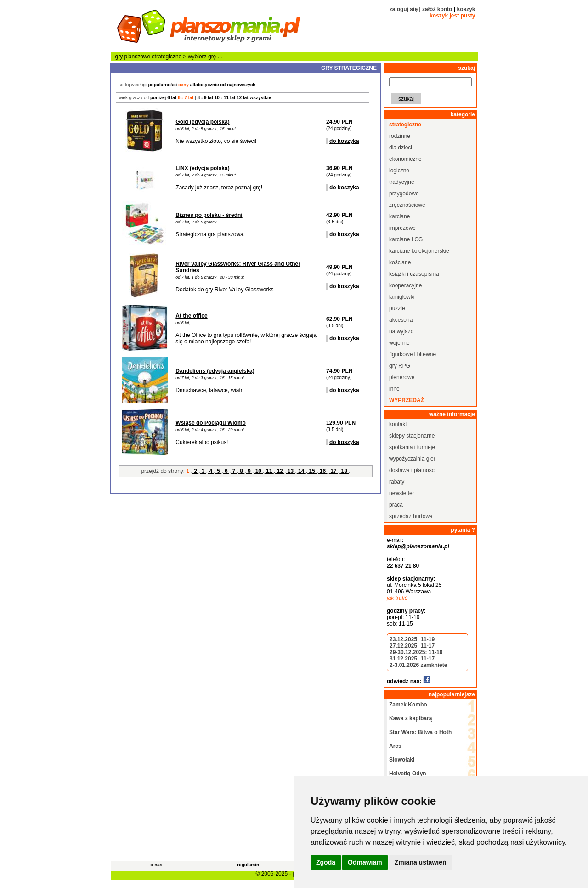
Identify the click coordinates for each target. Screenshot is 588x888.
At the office (191, 316)
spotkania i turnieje (412, 447)
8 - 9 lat (205, 98)
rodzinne (400, 136)
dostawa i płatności (412, 470)
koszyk (466, 9)
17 (334, 471)
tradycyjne (402, 182)
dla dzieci (401, 148)
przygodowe (404, 194)
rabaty (397, 482)
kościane (400, 262)
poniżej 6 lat (163, 98)
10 (258, 471)
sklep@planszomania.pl (418, 546)
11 (269, 471)
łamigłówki (402, 297)
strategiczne (167, 57)
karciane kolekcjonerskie (419, 251)
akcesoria (401, 320)
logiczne (399, 171)
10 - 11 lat (225, 98)
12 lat (243, 98)
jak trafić (397, 598)
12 (280, 471)
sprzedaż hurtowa (411, 516)
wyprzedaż (407, 400)
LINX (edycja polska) (202, 168)
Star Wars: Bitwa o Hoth (420, 732)
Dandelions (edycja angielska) (215, 371)
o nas (156, 865)
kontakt (398, 424)
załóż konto (437, 9)
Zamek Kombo (408, 705)
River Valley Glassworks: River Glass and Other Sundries (238, 267)
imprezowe (402, 228)
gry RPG (400, 366)
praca (396, 505)
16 (322, 471)
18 (344, 471)
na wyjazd (401, 331)
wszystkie (261, 98)
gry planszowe (133, 57)
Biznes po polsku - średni (209, 215)
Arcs (395, 746)
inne (394, 389)
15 (312, 471)
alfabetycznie (205, 85)
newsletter (402, 493)
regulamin (248, 865)
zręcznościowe (407, 205)
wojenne (399, 343)
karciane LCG (406, 239)
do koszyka (344, 141)
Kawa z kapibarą (410, 718)
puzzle (397, 308)
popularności (162, 85)
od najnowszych (238, 85)
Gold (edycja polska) (202, 122)
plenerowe (402, 377)
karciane (399, 216)
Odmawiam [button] (365, 862)
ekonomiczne (405, 159)
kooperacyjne (405, 285)
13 (290, 471)
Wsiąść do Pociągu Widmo (211, 423)
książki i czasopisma (414, 274)
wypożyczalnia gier (412, 459)
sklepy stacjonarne (412, 436)
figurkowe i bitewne (413, 354)
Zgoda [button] (326, 862)
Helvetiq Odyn (408, 774)
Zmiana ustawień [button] (421, 862)
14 (301, 471)
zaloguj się (404, 9)
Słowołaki (402, 760)
